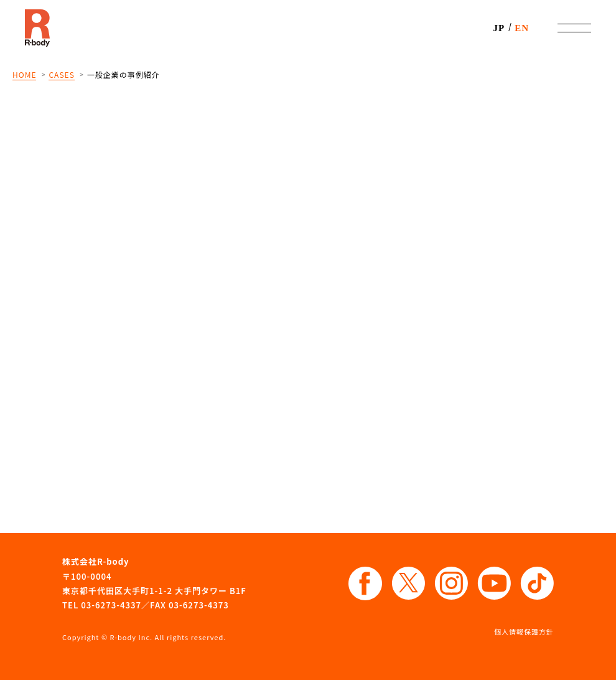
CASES (61, 74)
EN (522, 28)
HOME (24, 74)
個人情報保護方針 (524, 631)
